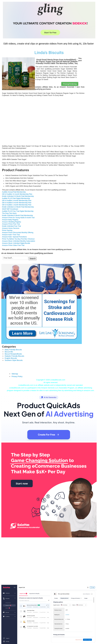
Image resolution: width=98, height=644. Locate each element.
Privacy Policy (17, 376)
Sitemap (15, 374)
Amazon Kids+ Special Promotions (14, 237)
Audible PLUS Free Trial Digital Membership (18, 211)
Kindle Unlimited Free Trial (11, 226)
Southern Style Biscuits (14, 360)
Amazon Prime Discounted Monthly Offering (18, 233)
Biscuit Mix (9, 352)
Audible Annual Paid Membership (14, 192)
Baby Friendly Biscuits (13, 350)
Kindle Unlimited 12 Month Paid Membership (18, 207)
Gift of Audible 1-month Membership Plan (17, 205)
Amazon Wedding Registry (12, 222)
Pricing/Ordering (70, 84)
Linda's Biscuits (49, 53)
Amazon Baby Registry (10, 220)
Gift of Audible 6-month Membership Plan (17, 203)
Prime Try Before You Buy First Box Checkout (18, 239)
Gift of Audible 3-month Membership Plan (17, 201)
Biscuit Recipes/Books (13, 354)
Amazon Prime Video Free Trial (13, 245)
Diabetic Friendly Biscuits (14, 356)
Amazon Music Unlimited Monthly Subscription (19, 241)
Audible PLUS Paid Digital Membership (16, 198)
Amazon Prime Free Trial (11, 224)
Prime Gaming (7, 230)
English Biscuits (11, 358)
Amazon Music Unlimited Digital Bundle (16, 243)
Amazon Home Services (11, 228)
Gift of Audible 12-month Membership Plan (17, 194)
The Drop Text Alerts (9, 213)
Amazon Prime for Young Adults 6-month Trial (18, 218)
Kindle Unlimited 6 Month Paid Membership (17, 215)
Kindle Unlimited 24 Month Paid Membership (18, 196)
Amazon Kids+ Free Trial (11, 235)
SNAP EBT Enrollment (10, 209)
